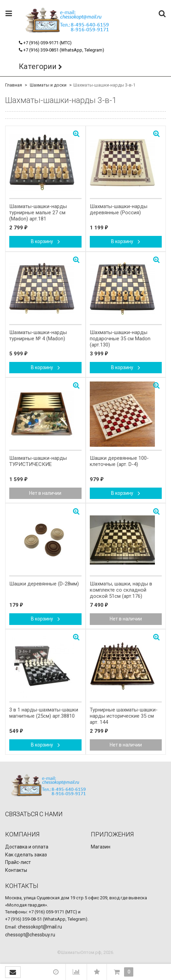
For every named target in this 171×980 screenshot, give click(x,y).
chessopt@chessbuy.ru (30, 935)
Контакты (16, 870)
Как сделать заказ (26, 855)
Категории (38, 66)
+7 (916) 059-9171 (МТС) (45, 43)
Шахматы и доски (48, 85)
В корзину (45, 241)
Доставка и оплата (27, 847)
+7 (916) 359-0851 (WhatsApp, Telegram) (62, 50)
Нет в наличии (45, 493)
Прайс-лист (18, 862)
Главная (14, 85)
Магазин (101, 847)
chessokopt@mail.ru (40, 927)
